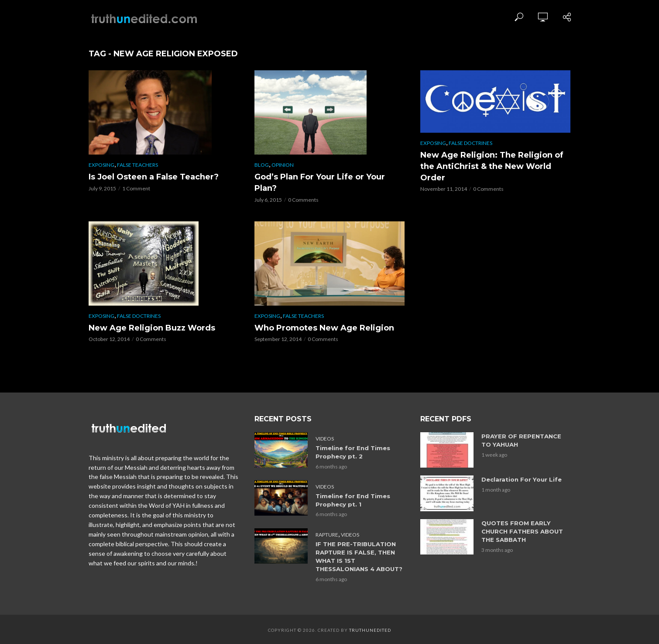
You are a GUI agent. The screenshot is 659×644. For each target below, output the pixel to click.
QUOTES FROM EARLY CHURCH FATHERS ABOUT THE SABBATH (522, 531)
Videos (325, 439)
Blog (262, 165)
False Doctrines (470, 143)
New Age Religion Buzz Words (152, 328)
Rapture (327, 534)
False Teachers (137, 165)
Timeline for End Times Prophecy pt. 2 (353, 452)
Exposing (101, 165)
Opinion (283, 165)
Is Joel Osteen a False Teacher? (154, 177)
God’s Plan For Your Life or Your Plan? (320, 183)
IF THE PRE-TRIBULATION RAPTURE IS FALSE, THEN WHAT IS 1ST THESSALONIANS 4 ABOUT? (359, 556)
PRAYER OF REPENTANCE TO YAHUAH (521, 440)
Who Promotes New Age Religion (324, 328)
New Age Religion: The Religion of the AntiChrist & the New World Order (492, 166)
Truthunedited (370, 629)
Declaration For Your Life (521, 479)
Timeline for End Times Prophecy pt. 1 (353, 500)
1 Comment (136, 188)
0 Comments (303, 200)
